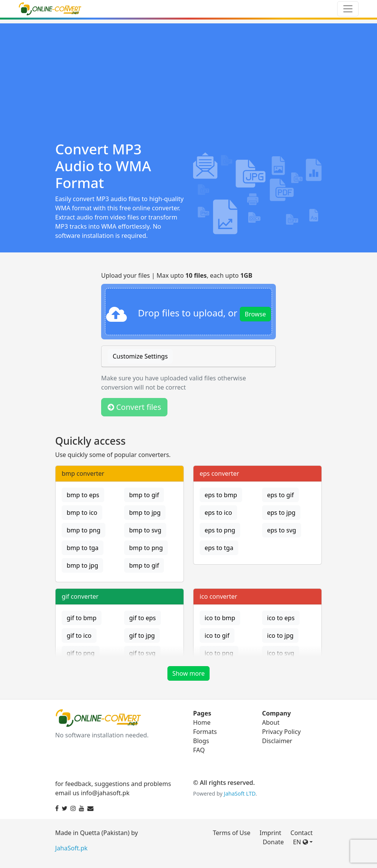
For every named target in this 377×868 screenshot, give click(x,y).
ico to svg (281, 653)
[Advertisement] (188, 77)
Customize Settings (140, 356)
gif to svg (142, 653)
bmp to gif (144, 495)
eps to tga (219, 548)
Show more (189, 673)
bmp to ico (82, 513)
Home (202, 722)
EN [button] (301, 842)
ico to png (219, 653)
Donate (273, 842)
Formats (205, 732)
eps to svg (282, 530)
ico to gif (217, 635)
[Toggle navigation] (348, 9)
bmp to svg (145, 530)
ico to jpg (280, 635)
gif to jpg (142, 635)
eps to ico (218, 513)
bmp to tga (83, 548)
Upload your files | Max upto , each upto (177, 275)
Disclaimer (277, 741)
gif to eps (143, 618)
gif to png (81, 653)
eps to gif (280, 495)
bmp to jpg (145, 513)
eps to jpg (281, 513)
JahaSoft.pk (71, 848)
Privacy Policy (281, 732)
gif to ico (79, 635)
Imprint (270, 833)
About (271, 722)
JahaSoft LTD (239, 793)
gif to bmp (82, 618)
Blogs (201, 741)
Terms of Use (232, 833)
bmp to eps (83, 495)
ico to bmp (220, 618)
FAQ (199, 750)
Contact (302, 833)
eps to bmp (221, 495)
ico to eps (281, 618)
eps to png (220, 530)
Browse (255, 314)
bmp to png (84, 530)
